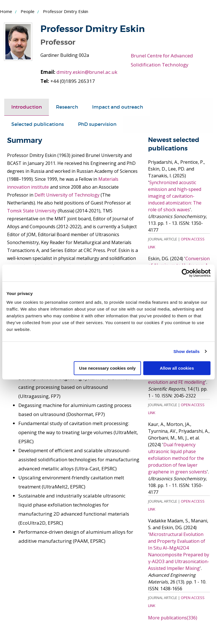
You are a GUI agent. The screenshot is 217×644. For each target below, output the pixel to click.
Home (6, 11)
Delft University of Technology (67, 195)
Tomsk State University (32, 210)
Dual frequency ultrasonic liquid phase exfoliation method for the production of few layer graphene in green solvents (177, 458)
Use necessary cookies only (107, 368)
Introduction (27, 107)
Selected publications (38, 124)
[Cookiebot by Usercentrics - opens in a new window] (186, 273)
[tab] (27, 107)
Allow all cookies (177, 368)
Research (67, 107)
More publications (173, 617)
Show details (187, 351)
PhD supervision (97, 124)
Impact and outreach (118, 107)
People (28, 11)
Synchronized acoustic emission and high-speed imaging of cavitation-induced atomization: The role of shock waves (175, 196)
